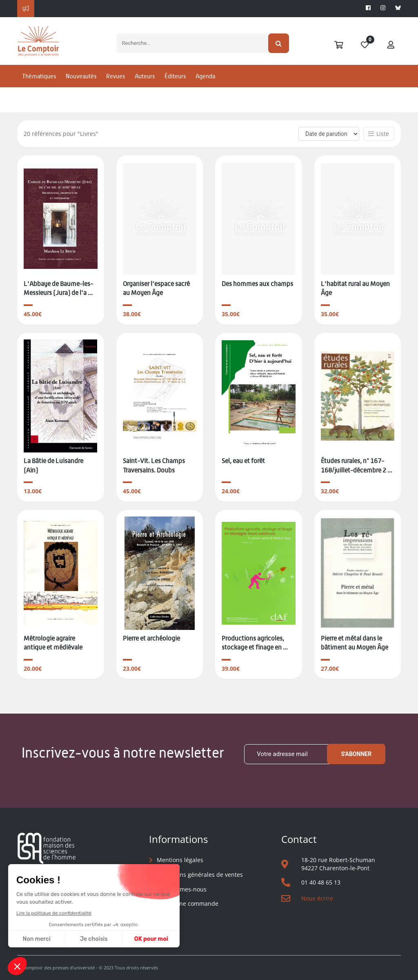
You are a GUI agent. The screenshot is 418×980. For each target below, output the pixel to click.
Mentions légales (180, 860)
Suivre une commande (188, 904)
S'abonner (356, 754)
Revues (116, 87)
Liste (379, 134)
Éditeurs (175, 87)
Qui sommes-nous (182, 889)
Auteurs (145, 87)
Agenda (205, 87)
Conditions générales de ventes (200, 875)
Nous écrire (317, 898)
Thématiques (39, 87)
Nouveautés (81, 87)
